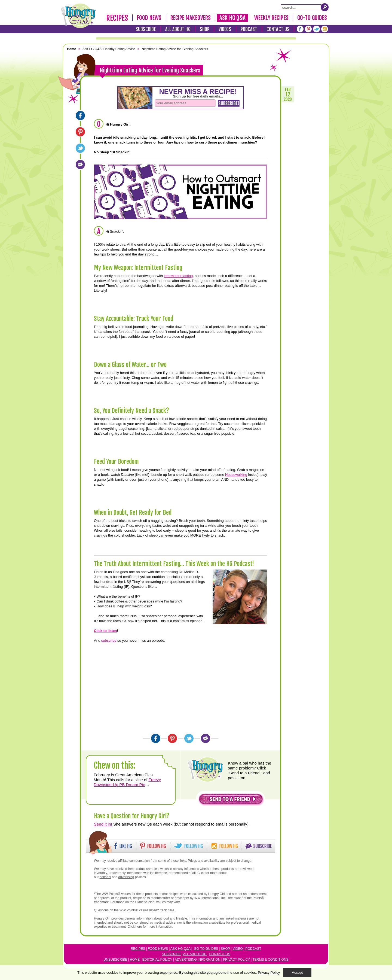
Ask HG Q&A (232, 18)
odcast (255, 949)
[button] (231, 800)
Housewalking (236, 475)
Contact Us (278, 29)
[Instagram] (325, 29)
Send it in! (103, 824)
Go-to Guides (206, 949)
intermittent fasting (178, 276)
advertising (126, 877)
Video (238, 949)
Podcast (249, 29)
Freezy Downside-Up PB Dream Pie (127, 782)
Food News (149, 18)
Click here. (168, 910)
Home (135, 960)
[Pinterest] (308, 29)
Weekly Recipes (271, 18)
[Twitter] (316, 29)
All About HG (178, 29)
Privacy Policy (236, 960)
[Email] (80, 165)
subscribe (109, 640)
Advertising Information (198, 960)
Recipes (117, 18)
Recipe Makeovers (191, 18)
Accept (297, 973)
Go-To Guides (312, 18)
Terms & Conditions (270, 960)
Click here (135, 927)
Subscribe (146, 29)
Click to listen (105, 631)
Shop (205, 29)
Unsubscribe (116, 960)
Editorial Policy (157, 960)
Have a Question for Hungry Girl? (132, 816)
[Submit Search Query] (325, 7)
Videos (225, 29)
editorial (105, 877)
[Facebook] (300, 29)
